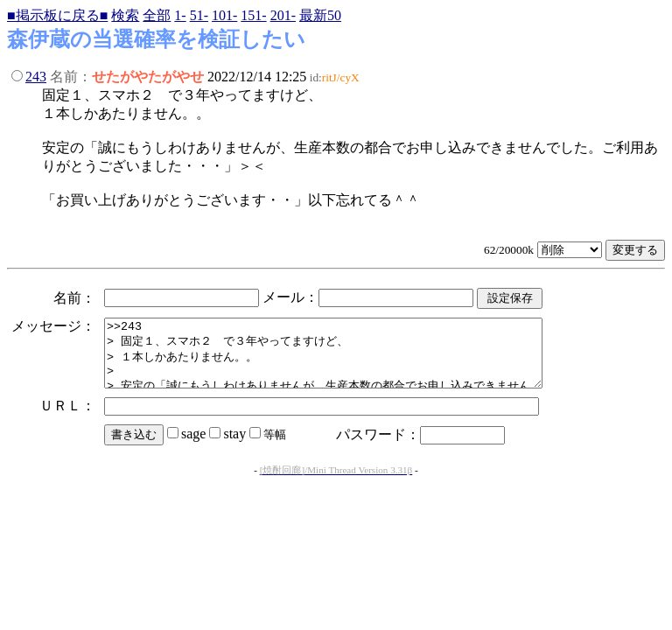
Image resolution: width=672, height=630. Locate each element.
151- (253, 15)
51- (199, 15)
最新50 (320, 15)
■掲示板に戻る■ (57, 15)
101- (224, 15)
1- (180, 15)
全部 (157, 15)
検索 (125, 15)
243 (36, 77)
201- (283, 15)
